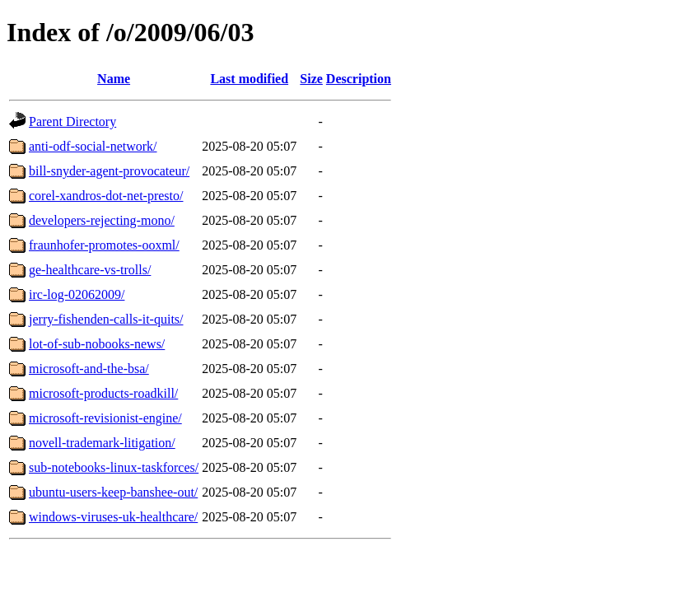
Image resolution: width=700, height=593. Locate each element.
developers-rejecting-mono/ (102, 220)
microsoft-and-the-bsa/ (89, 369)
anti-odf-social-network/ (93, 146)
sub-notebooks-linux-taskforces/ (114, 467)
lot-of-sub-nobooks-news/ (97, 344)
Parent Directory (72, 121)
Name (114, 79)
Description (359, 79)
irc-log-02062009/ (77, 294)
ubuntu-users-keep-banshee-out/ (113, 492)
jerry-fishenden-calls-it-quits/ (106, 319)
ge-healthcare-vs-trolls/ (90, 270)
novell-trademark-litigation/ (102, 443)
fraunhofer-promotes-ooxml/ (104, 245)
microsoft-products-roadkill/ (103, 393)
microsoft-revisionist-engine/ (105, 418)
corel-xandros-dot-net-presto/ (106, 196)
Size (311, 79)
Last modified (249, 79)
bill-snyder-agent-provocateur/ (109, 171)
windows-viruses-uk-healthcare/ (113, 517)
